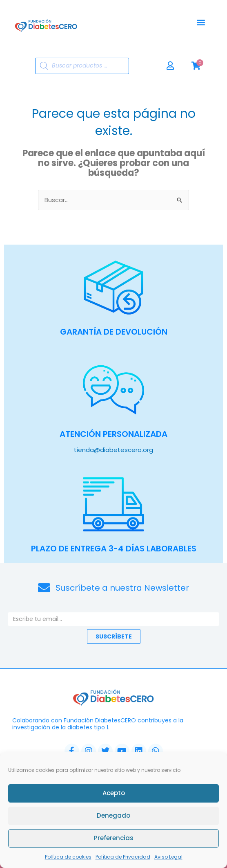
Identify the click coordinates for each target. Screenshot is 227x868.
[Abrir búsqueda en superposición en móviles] (82, 66)
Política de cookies (68, 857)
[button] (201, 22)
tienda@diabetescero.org (113, 450)
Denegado (113, 815)
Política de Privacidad (123, 857)
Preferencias (114, 838)
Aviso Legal (168, 857)
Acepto (114, 793)
